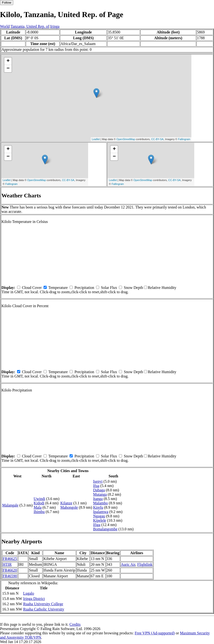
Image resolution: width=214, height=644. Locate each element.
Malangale (10, 505)
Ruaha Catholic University (44, 609)
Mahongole (69, 507)
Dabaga (99, 490)
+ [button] (8, 61)
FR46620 (10, 570)
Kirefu (98, 507)
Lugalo (29, 593)
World (5, 26)
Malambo (101, 503)
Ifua (96, 486)
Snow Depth (133, 288)
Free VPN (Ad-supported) (155, 633)
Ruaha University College (43, 604)
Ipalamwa (101, 512)
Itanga (98, 499)
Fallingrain (184, 139)
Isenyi (98, 481)
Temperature (58, 288)
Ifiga (97, 525)
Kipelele (100, 520)
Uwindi (39, 499)
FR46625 (10, 559)
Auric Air (128, 564)
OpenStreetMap (126, 139)
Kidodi (39, 503)
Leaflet (96, 139)
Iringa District (34, 599)
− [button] (8, 69)
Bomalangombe (105, 529)
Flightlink (145, 564)
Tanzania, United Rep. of (30, 26)
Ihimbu (39, 512)
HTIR (7, 564)
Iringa (55, 26)
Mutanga (100, 494)
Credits (75, 624)
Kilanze (66, 503)
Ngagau (99, 516)
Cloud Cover (32, 288)
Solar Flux (109, 288)
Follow (7, 3)
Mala (38, 507)
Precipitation (84, 288)
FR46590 (10, 576)
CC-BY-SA (157, 139)
